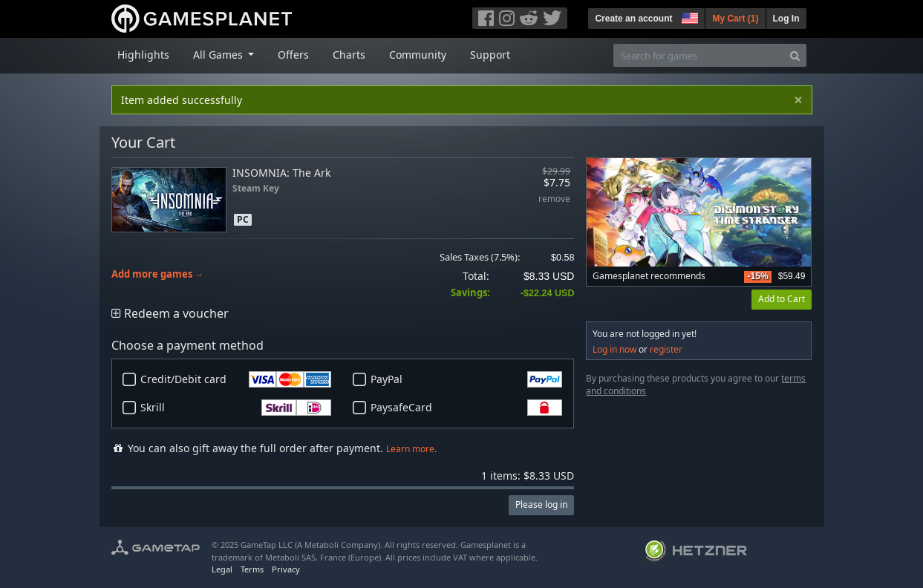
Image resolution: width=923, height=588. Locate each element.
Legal (222, 569)
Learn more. (411, 449)
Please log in (541, 504)
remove (554, 199)
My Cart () (735, 19)
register (666, 349)
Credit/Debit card (236, 379)
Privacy (286, 569)
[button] (688, 16)
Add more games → (158, 274)
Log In (786, 19)
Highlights (143, 55)
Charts (349, 55)
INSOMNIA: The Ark (281, 173)
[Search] (795, 55)
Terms (252, 569)
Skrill (236, 408)
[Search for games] (699, 55)
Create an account (633, 19)
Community (418, 55)
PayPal (466, 379)
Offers (293, 55)
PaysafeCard (466, 408)
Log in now (614, 349)
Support (490, 55)
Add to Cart (782, 299)
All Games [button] (219, 55)
